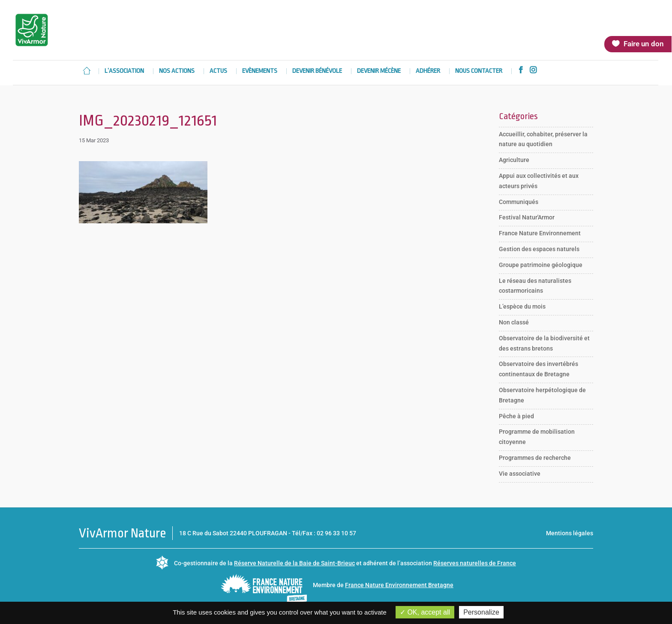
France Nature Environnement (540, 233)
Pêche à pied (516, 416)
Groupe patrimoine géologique (541, 265)
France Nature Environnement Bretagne (399, 585)
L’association (124, 71)
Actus (218, 71)
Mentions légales (570, 533)
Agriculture (514, 160)
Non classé (514, 322)
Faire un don (644, 44)
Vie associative (520, 474)
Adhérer (428, 71)
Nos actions (177, 71)
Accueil (87, 71)
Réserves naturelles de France (475, 563)
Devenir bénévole (317, 71)
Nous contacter (479, 71)
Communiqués (519, 202)
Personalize (481, 612)
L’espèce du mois (522, 306)
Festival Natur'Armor (527, 217)
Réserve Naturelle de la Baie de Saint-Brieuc (294, 563)
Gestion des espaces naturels (539, 249)
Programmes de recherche (535, 458)
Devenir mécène (379, 71)
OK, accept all (425, 612)
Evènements (260, 71)
